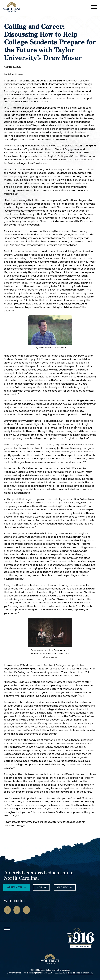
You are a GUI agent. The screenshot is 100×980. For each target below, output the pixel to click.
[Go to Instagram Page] (17, 910)
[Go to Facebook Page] (7, 910)
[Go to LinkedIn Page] (26, 910)
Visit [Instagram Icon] (40, 887)
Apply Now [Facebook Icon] (14, 887)
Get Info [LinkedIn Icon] (63, 887)
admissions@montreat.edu (81, 973)
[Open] (94, 7)
